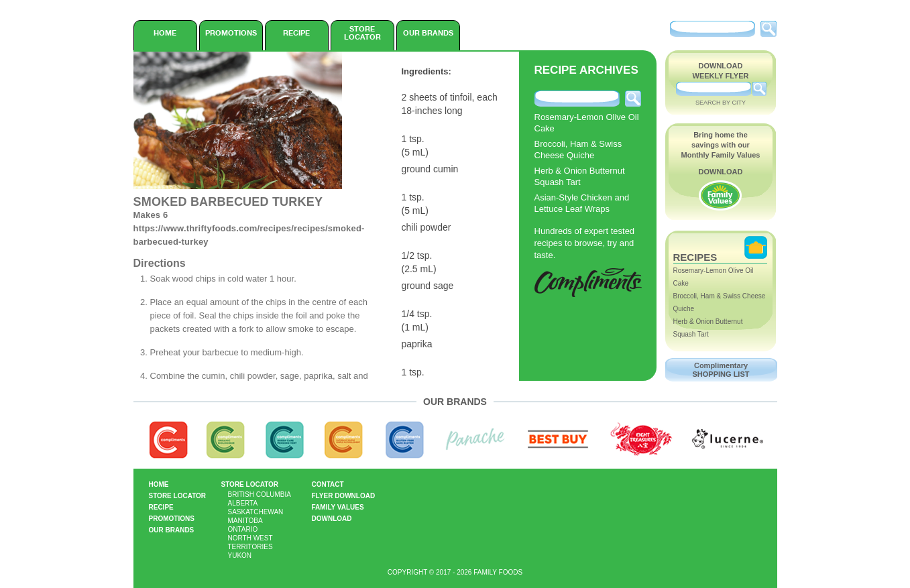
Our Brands (428, 33)
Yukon (240, 555)
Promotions (231, 33)
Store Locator (362, 33)
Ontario (243, 529)
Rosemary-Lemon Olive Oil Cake (587, 123)
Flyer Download (344, 496)
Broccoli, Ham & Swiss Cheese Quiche (578, 150)
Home (165, 33)
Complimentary (721, 370)
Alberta (243, 503)
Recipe (296, 33)
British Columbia (260, 494)
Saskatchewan (256, 512)
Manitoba (245, 521)
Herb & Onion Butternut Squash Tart (580, 176)
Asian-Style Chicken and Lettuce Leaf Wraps (582, 203)
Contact (328, 484)
